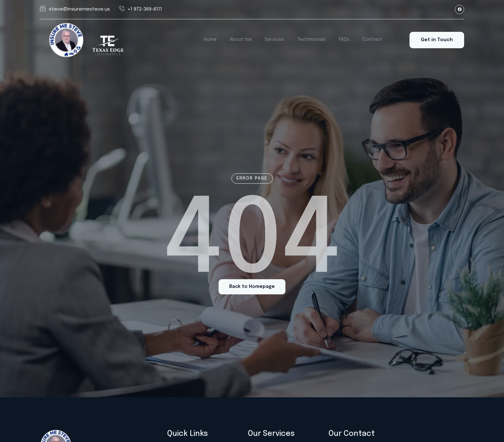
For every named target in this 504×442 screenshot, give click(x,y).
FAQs (344, 40)
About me (242, 40)
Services (275, 40)
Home (212, 40)
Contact (372, 40)
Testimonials (312, 40)
